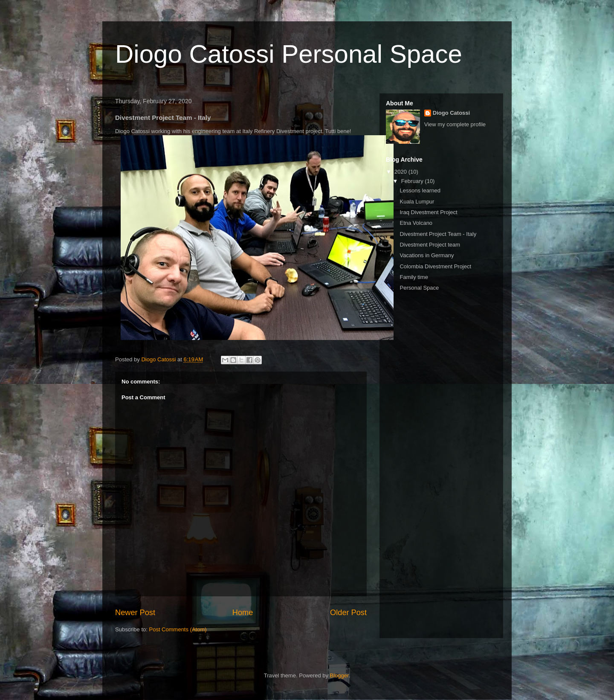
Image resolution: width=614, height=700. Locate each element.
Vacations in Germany (427, 255)
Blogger (339, 675)
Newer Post (135, 613)
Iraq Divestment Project (428, 212)
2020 (401, 172)
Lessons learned (420, 190)
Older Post (348, 613)
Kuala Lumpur (417, 202)
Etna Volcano (416, 223)
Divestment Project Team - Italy (438, 234)
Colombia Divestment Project (435, 266)
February (413, 181)
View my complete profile (455, 124)
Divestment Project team (430, 245)
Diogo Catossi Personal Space (289, 54)
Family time (414, 277)
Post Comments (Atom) (178, 629)
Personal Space (419, 288)
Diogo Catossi (451, 113)
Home (243, 613)
